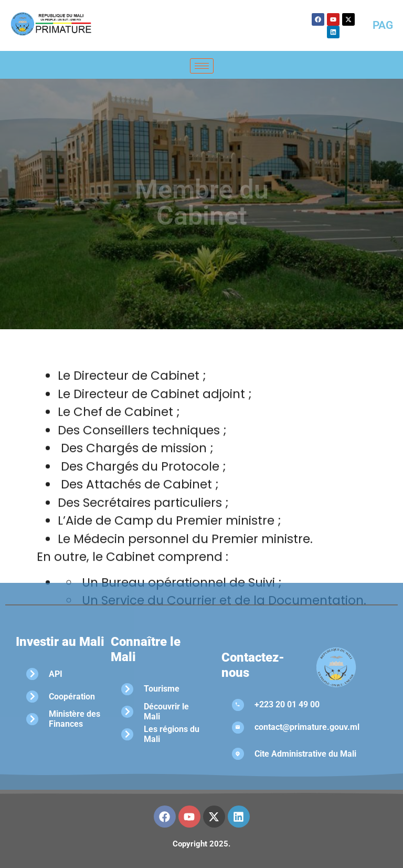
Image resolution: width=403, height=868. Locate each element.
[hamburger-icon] (202, 66)
